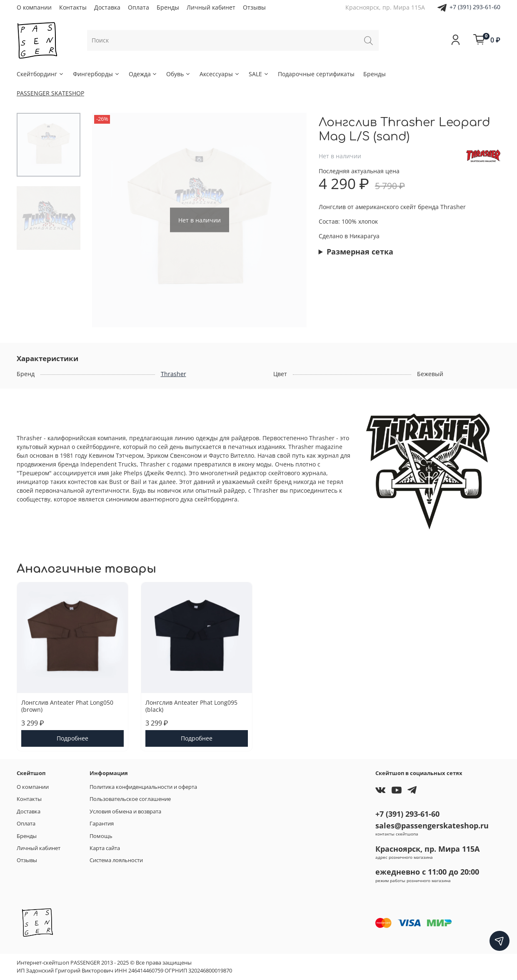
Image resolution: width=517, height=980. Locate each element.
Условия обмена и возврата (125, 812)
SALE (259, 74)
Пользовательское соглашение (130, 799)
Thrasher (174, 374)
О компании (34, 7)
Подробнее (72, 739)
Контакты (73, 7)
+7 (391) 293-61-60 (475, 7)
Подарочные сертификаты (316, 74)
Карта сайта (105, 848)
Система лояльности (116, 860)
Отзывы (254, 7)
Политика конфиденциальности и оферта (143, 787)
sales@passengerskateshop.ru (432, 825)
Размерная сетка (360, 252)
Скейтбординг (40, 74)
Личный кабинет (211, 7)
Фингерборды (96, 74)
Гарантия (102, 824)
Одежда (143, 74)
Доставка (107, 7)
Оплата (139, 7)
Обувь (179, 74)
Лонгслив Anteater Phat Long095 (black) (191, 706)
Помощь (101, 836)
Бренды (168, 7)
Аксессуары (220, 74)
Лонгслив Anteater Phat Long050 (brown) (67, 706)
